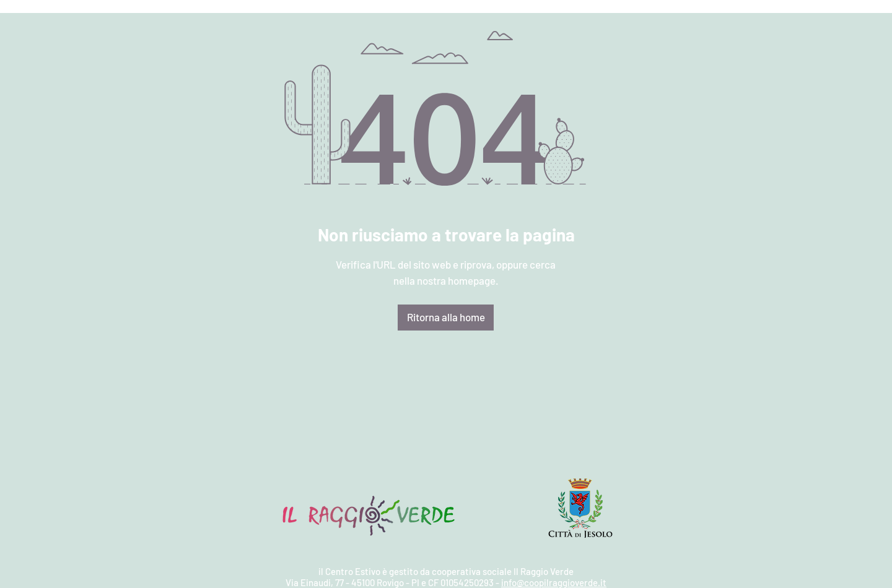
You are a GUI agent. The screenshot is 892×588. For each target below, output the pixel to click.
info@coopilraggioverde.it (554, 582)
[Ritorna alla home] (446, 318)
